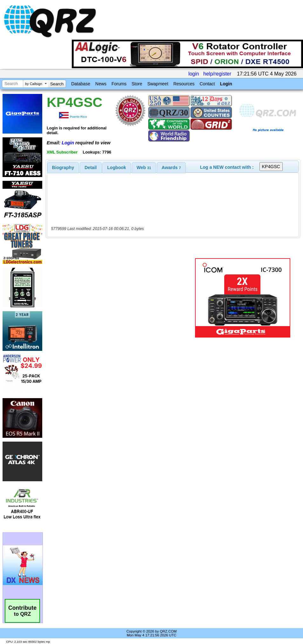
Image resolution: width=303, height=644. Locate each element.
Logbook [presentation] (117, 168)
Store (137, 84)
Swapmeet (158, 84)
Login (226, 84)
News (101, 84)
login (194, 74)
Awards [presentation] (171, 168)
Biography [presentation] (63, 168)
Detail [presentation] (91, 168)
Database (81, 84)
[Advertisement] (120, 298)
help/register (217, 74)
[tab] (63, 168)
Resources (184, 84)
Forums (119, 84)
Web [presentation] (144, 168)
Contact (207, 84)
